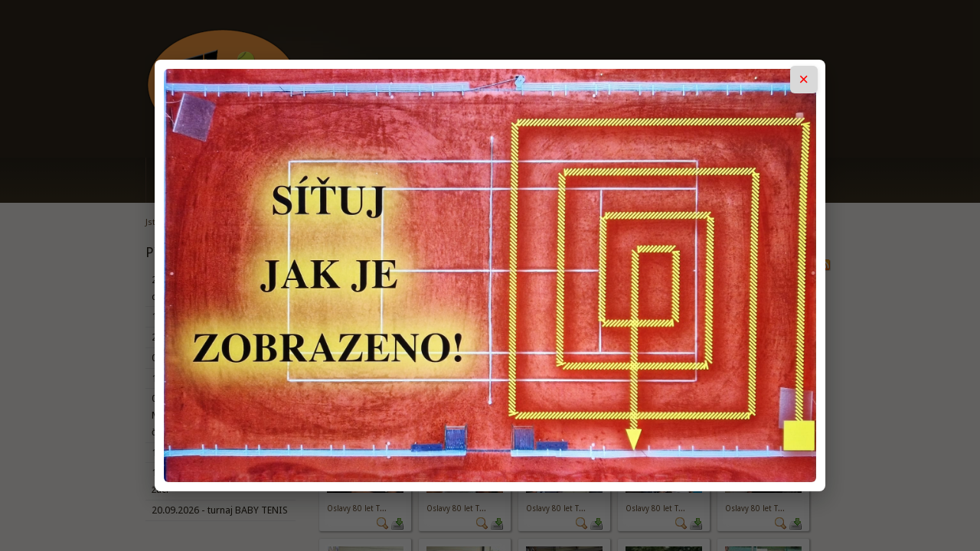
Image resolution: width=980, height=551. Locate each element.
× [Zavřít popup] (804, 79)
